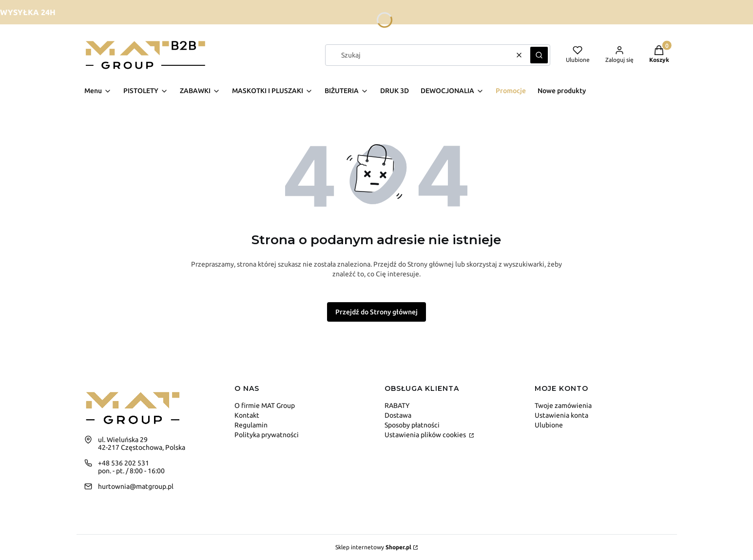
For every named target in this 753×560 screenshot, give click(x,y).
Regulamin (251, 425)
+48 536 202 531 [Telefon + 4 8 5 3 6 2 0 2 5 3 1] (124, 463)
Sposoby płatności (412, 425)
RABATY (397, 406)
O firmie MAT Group (265, 406)
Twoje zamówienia (563, 406)
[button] (539, 55)
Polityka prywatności (267, 435)
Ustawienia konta (561, 415)
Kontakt (247, 415)
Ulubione (549, 425)
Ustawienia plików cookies (426, 435)
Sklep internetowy (373, 547)
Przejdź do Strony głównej (376, 312)
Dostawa (398, 415)
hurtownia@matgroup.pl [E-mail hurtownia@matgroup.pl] (136, 486)
